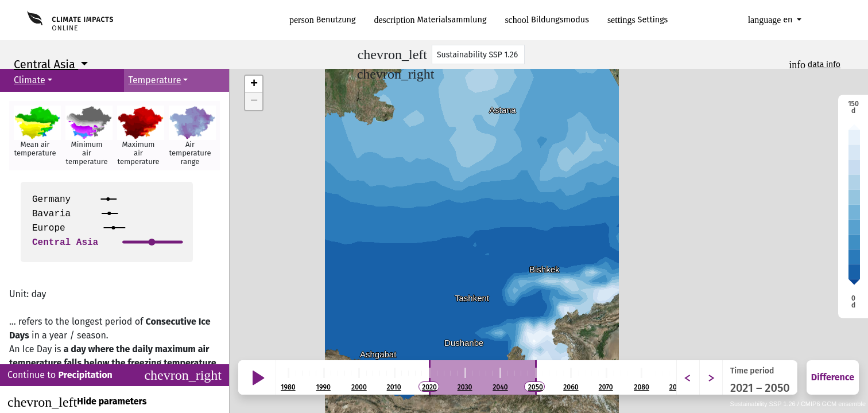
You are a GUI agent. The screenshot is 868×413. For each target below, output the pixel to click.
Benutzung (323, 20)
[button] (35, 136)
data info (824, 65)
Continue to (115, 375)
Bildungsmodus (547, 20)
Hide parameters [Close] (77, 402)
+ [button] (254, 84)
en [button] (772, 20)
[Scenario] (478, 54)
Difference (833, 377)
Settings (638, 20)
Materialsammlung (431, 20)
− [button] (254, 102)
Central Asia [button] (46, 64)
